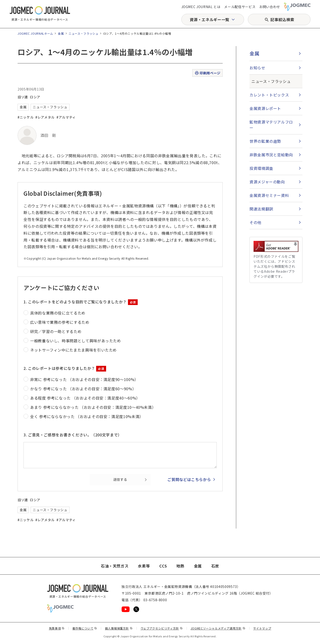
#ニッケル (26, 117)
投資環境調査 (261, 168)
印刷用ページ (207, 73)
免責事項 (57, 628)
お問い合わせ (270, 7)
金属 (61, 33)
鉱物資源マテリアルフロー (271, 125)
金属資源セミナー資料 (269, 195)
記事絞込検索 (282, 19)
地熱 (180, 566)
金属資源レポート (265, 108)
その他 (255, 222)
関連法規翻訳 (261, 209)
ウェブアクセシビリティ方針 (162, 628)
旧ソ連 (23, 97)
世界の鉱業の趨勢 (265, 141)
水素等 (144, 566)
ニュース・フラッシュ (83, 33)
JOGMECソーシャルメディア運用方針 (218, 628)
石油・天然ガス (115, 566)
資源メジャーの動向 (267, 182)
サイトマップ (262, 628)
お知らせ (257, 68)
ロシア (35, 97)
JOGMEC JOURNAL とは (201, 7)
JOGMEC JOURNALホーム (35, 33)
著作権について (85, 628)
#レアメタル (45, 117)
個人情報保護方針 (119, 628)
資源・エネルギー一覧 (209, 19)
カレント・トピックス (269, 95)
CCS (163, 566)
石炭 (215, 566)
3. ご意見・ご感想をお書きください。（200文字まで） (73, 435)
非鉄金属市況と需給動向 (271, 155)
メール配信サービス (240, 7)
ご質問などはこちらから (189, 479)
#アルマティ (66, 117)
